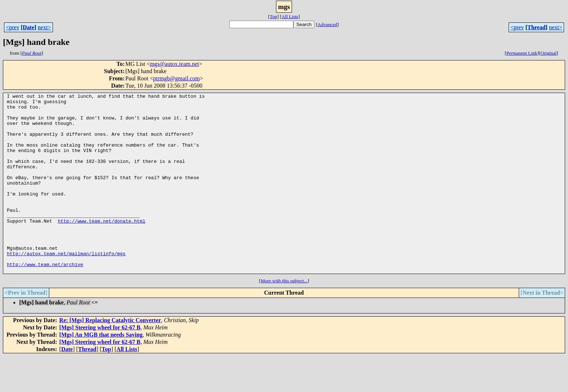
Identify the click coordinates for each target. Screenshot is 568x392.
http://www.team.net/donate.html (101, 247)
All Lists (290, 16)
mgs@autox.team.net (175, 64)
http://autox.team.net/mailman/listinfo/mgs (66, 286)
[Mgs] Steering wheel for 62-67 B (100, 363)
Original (548, 53)
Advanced (327, 24)
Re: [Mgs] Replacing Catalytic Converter (110, 356)
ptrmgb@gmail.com (177, 78)
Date (29, 27)
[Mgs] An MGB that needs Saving (101, 370)
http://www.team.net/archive (45, 299)
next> (44, 27)
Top (273, 16)
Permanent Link (522, 53)
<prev (12, 27)
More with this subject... (284, 317)
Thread (536, 27)
